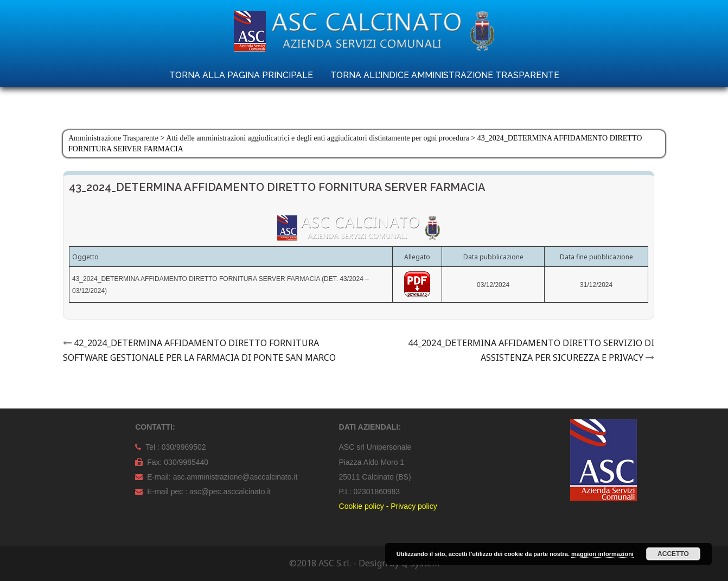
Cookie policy (362, 506)
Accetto (673, 554)
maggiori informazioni (602, 554)
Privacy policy (414, 506)
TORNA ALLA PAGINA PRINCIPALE (241, 75)
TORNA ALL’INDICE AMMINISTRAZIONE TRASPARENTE (445, 75)
